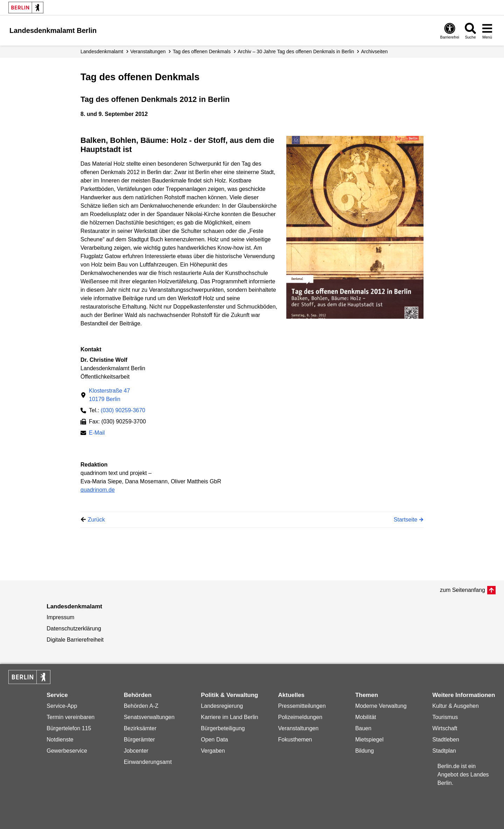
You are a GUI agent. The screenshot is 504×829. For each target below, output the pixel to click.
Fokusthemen (295, 740)
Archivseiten (374, 51)
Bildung (365, 751)
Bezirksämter (140, 728)
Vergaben (213, 751)
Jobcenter (136, 751)
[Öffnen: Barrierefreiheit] (450, 31)
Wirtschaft (445, 728)
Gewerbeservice (67, 751)
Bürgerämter (139, 740)
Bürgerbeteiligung (223, 728)
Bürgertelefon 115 (69, 728)
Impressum (60, 617)
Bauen (363, 728)
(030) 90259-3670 (123, 410)
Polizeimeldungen (300, 717)
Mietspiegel (369, 740)
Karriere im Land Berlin (230, 717)
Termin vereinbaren (71, 717)
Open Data (214, 740)
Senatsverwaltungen (149, 717)
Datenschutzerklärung (74, 628)
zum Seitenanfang (463, 590)
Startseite (406, 520)
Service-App (62, 706)
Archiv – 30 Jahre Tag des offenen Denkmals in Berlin (296, 51)
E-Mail (97, 433)
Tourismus (445, 717)
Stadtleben (446, 740)
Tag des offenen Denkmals (202, 51)
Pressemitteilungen (302, 706)
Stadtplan (444, 751)
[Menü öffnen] (487, 31)
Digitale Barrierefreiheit (75, 640)
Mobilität (366, 717)
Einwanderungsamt (148, 762)
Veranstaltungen (148, 51)
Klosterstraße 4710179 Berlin (109, 395)
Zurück (96, 520)
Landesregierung (222, 706)
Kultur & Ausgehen (456, 706)
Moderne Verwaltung (381, 706)
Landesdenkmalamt (102, 51)
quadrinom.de (98, 490)
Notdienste (60, 740)
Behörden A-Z (141, 706)
